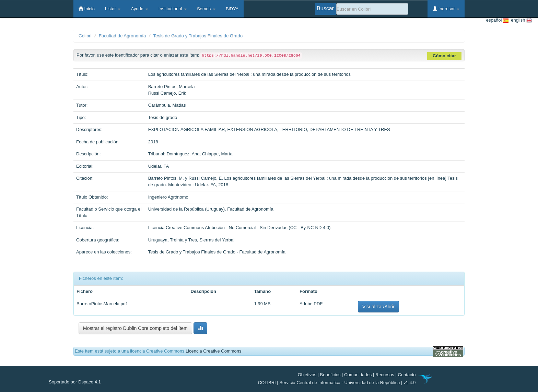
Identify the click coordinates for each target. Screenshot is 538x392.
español (497, 20)
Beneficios (330, 375)
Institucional (173, 9)
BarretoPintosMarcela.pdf (102, 304)
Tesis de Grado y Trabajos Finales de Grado (198, 36)
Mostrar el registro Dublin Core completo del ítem (135, 328)
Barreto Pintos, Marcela (172, 87)
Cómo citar (444, 56)
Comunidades (358, 375)
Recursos (385, 375)
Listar (113, 9)
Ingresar (446, 9)
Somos (206, 9)
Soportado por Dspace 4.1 (75, 382)
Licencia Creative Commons (214, 351)
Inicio (87, 9)
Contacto (407, 375)
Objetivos (307, 375)
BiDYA (232, 9)
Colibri (85, 36)
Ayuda (139, 9)
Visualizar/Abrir (378, 307)
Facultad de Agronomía (122, 36)
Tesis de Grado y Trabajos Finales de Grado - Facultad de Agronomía (217, 252)
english (520, 20)
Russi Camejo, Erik (167, 93)
